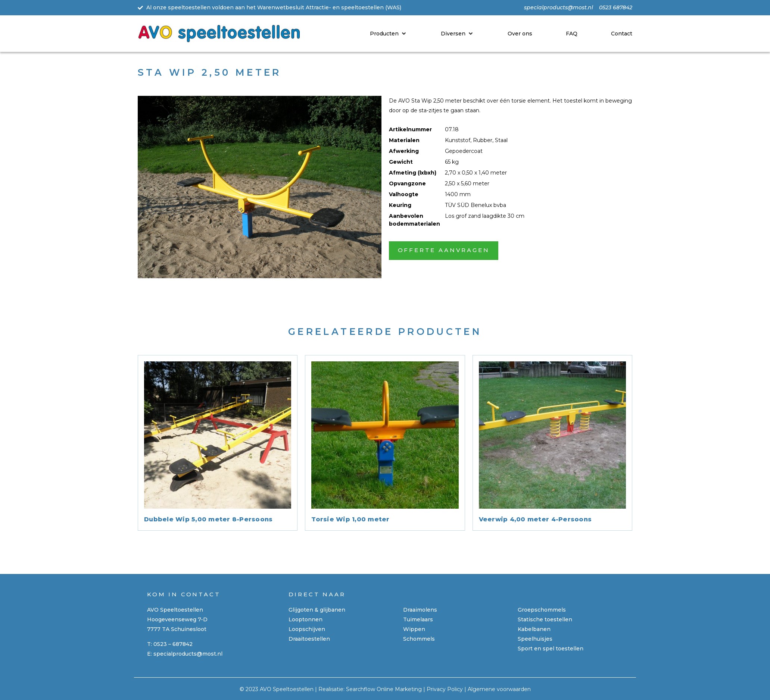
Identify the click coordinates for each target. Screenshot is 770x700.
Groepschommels (542, 610)
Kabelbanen (534, 629)
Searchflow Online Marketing (384, 689)
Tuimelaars (418, 619)
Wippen (414, 629)
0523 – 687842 (173, 644)
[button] (444, 251)
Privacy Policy (445, 689)
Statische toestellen (545, 619)
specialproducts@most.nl (188, 654)
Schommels (419, 639)
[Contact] (622, 34)
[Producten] (389, 34)
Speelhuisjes (535, 639)
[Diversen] (457, 34)
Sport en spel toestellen (551, 649)
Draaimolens (420, 610)
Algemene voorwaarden (499, 689)
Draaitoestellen (309, 639)
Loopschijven (307, 629)
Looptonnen (305, 619)
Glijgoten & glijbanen (317, 610)
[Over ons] (520, 34)
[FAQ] (572, 34)
